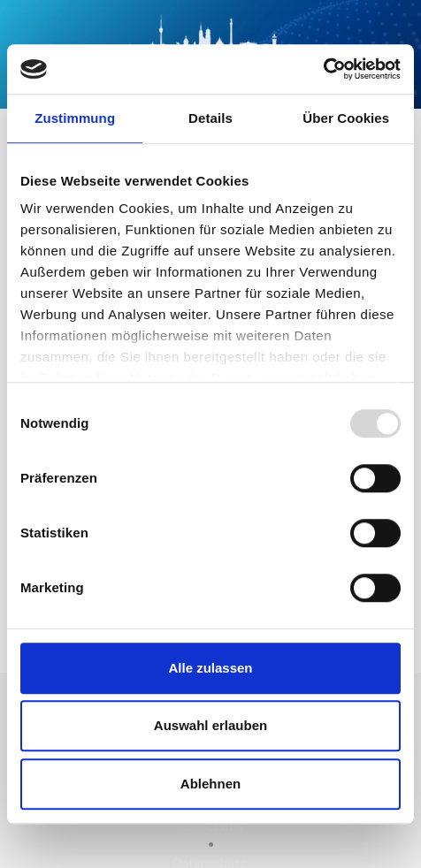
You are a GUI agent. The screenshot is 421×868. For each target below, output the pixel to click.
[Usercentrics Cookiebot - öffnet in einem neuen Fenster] (323, 69)
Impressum (211, 826)
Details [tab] (210, 118)
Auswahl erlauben (210, 725)
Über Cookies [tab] (346, 118)
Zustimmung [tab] (75, 118)
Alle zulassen (210, 668)
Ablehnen (210, 784)
